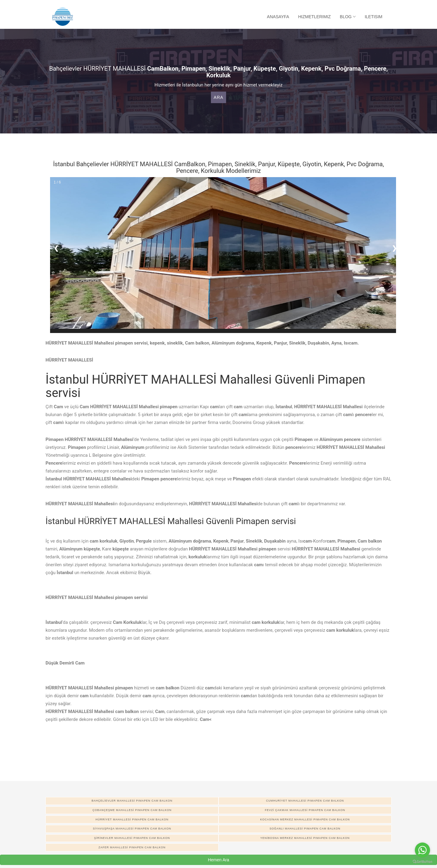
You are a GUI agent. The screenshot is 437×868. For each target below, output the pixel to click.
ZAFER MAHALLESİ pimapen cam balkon (132, 847)
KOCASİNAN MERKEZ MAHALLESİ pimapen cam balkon (305, 819)
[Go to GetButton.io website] (422, 862)
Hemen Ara (218, 860)
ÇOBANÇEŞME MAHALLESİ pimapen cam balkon (132, 810)
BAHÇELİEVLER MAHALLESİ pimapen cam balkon (132, 801)
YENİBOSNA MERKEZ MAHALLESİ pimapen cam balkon (305, 838)
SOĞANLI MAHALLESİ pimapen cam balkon (305, 829)
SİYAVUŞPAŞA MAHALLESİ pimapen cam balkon (132, 829)
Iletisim (374, 17)
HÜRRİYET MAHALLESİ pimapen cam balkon (132, 819)
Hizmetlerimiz (315, 17)
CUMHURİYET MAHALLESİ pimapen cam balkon (305, 801)
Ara (218, 97)
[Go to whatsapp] (422, 850)
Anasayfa (278, 17)
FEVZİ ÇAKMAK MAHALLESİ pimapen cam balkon (305, 810)
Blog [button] (348, 17)
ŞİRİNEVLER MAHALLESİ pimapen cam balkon (132, 838)
